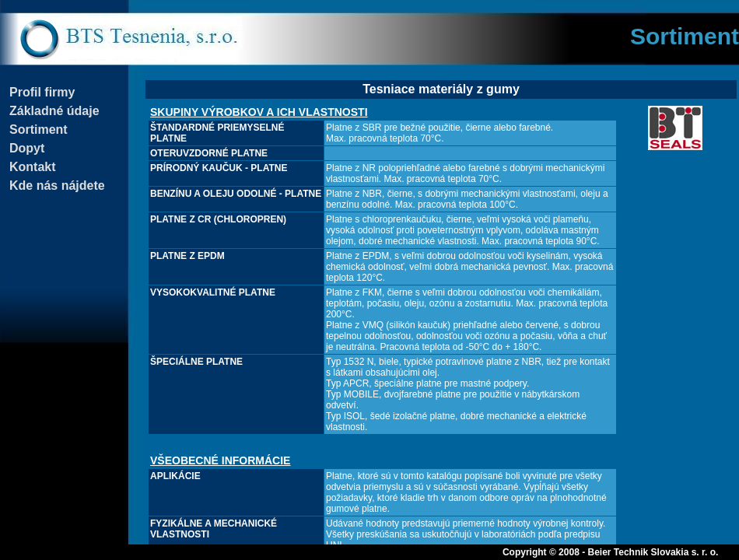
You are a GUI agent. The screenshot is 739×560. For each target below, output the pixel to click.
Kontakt (33, 167)
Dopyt (27, 148)
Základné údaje (54, 111)
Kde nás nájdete (57, 185)
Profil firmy (42, 92)
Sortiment (39, 129)
